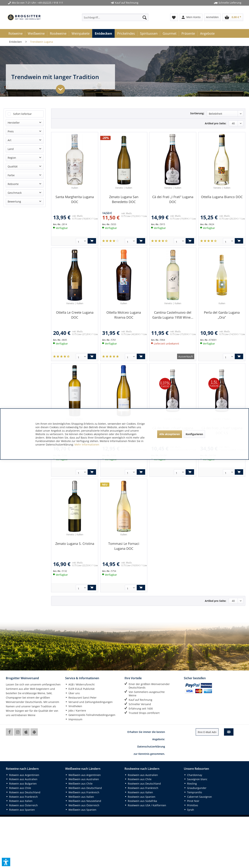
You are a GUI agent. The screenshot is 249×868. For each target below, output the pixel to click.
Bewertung (14, 201)
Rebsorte (13, 184)
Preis (11, 131)
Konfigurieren (194, 434)
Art (9, 140)
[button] (6, 862)
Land (11, 149)
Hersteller (14, 123)
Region (12, 158)
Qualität (13, 166)
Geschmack (15, 193)
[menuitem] (115, 17)
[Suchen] (145, 17)
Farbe (11, 175)
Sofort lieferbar (22, 114)
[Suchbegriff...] (115, 17)
